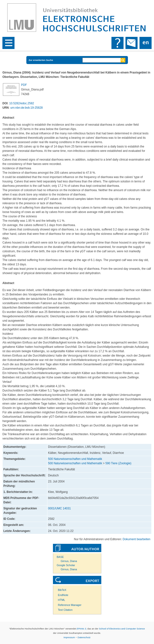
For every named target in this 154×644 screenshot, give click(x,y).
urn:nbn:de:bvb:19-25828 (27, 108)
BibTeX (62, 590)
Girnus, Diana (69, 561)
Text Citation (65, 610)
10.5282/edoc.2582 (22, 103)
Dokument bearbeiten (136, 539)
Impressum (69, 637)
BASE (60, 557)
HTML (62, 600)
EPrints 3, (82, 629)
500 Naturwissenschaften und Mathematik (75, 459)
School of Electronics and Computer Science (122, 629)
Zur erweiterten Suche (41, 60)
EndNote (63, 595)
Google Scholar (66, 565)
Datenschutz (84, 637)
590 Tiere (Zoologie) (118, 463)
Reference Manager (70, 605)
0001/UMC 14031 (59, 508)
